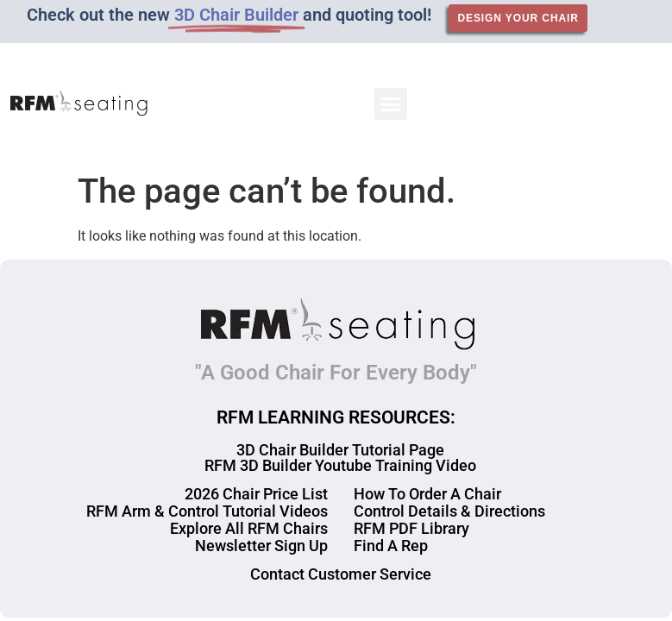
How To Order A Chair (427, 494)
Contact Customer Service (341, 574)
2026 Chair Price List (256, 494)
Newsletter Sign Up (261, 546)
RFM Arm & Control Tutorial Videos (207, 511)
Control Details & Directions (449, 511)
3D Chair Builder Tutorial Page (340, 450)
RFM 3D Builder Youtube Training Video (340, 465)
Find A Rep (391, 546)
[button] (391, 104)
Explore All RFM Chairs (249, 528)
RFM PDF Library (411, 528)
